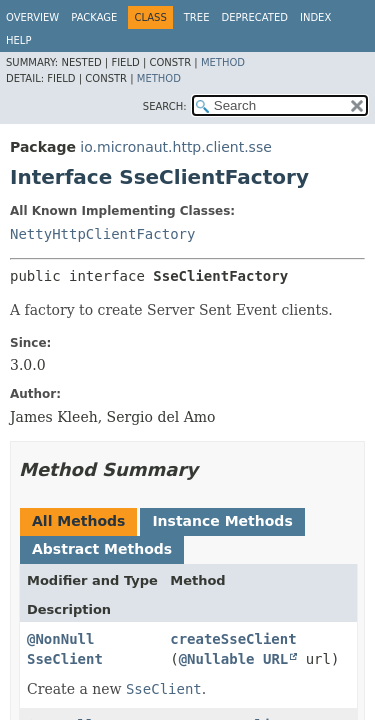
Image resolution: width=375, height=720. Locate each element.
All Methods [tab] (78, 521)
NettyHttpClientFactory (102, 234)
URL (275, 659)
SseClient (65, 659)
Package (94, 17)
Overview (32, 17)
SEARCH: (165, 106)
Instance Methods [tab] (222, 521)
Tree (197, 17)
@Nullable (217, 659)
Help (18, 40)
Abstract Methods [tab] (102, 549)
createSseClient (233, 639)
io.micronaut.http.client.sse (175, 147)
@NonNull (60, 639)
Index (315, 17)
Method (223, 62)
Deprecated (254, 17)
